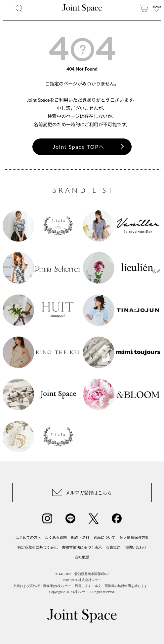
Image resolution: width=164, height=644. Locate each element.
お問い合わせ (136, 547)
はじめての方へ (28, 537)
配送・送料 (80, 537)
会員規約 (113, 547)
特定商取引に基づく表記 (38, 547)
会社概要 (82, 557)
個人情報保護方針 (134, 537)
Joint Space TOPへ (79, 147)
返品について (104, 537)
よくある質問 (56, 537)
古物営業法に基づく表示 (82, 547)
